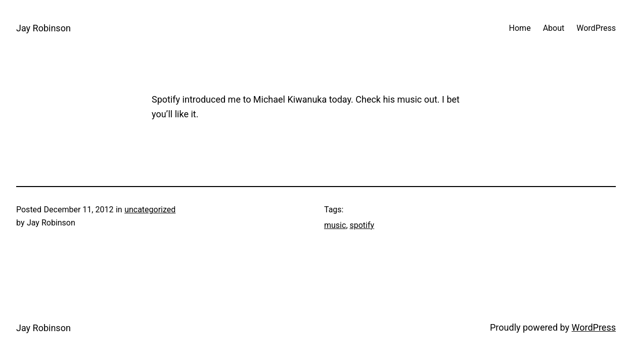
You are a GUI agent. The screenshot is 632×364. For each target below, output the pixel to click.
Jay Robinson (43, 28)
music (335, 225)
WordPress (594, 327)
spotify (362, 225)
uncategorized (150, 210)
